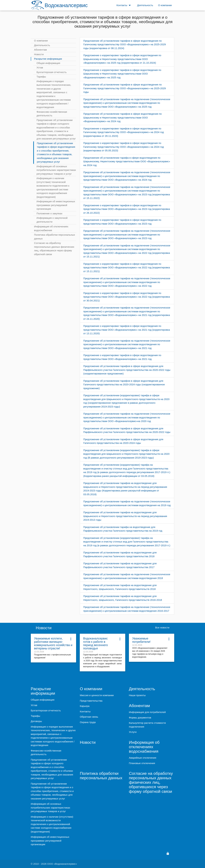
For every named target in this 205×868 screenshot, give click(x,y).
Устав (40, 68)
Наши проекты (137, 695)
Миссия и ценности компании (97, 695)
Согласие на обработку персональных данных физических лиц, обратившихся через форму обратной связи (54, 249)
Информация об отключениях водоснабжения (51, 228)
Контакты (85, 711)
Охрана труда (88, 722)
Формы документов (140, 718)
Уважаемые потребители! (141, 640)
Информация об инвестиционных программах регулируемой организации (56, 205)
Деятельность (42, 45)
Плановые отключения (142, 763)
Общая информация (48, 63)
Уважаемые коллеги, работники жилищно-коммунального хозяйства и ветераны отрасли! (53, 643)
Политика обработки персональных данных (55, 237)
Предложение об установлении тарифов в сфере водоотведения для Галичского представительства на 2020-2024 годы (123, 441)
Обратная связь (89, 717)
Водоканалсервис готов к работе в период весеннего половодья (95, 643)
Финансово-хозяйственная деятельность (52, 114)
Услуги (133, 732)
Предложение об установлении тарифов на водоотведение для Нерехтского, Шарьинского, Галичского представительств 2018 (120, 587)
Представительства (91, 701)
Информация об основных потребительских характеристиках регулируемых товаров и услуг (56, 170)
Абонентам (40, 50)
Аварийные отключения (143, 758)
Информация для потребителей (147, 712)
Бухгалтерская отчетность (52, 72)
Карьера (85, 706)
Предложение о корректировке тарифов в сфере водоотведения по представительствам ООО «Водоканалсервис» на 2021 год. (122, 357)
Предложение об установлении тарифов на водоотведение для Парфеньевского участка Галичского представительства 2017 (120, 565)
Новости (39, 54)
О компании (41, 41)
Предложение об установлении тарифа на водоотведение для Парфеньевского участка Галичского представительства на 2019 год (123, 529)
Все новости (162, 627)
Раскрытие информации (48, 59)
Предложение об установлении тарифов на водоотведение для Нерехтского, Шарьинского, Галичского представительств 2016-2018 (123, 598)
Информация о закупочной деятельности (52, 220)
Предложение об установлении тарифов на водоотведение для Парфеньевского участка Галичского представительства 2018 (120, 554)
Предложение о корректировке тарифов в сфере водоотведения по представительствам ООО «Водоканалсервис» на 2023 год (122, 222)
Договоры (36, 721)
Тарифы (41, 77)
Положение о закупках (49, 213)
